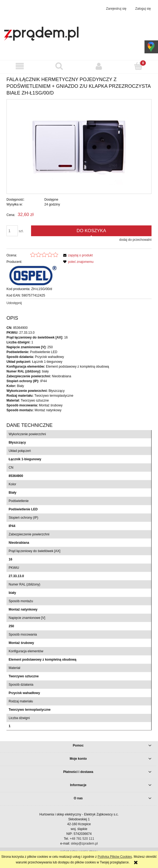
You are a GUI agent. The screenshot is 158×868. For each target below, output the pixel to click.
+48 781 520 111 (82, 839)
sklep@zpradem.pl (84, 843)
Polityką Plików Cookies (115, 857)
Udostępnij (14, 303)
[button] (20, 66)
